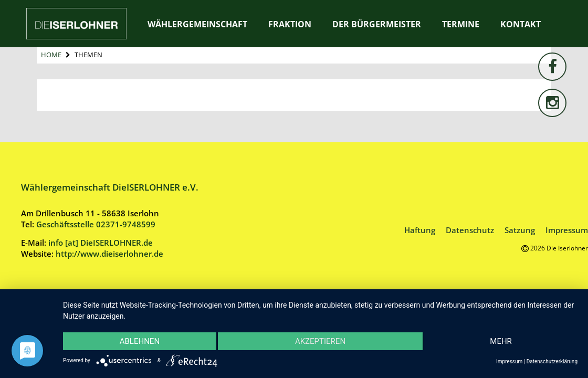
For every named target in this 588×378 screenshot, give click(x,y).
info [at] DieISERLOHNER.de (101, 243)
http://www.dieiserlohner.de (109, 254)
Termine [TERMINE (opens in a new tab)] (461, 24)
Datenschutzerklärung (552, 361)
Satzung (520, 230)
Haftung (420, 230)
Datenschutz (470, 230)
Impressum (567, 230)
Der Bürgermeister (377, 24)
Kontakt (521, 24)
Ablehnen (140, 341)
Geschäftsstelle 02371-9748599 (96, 224)
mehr (501, 341)
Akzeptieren (320, 341)
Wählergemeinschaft (197, 24)
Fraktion (290, 24)
